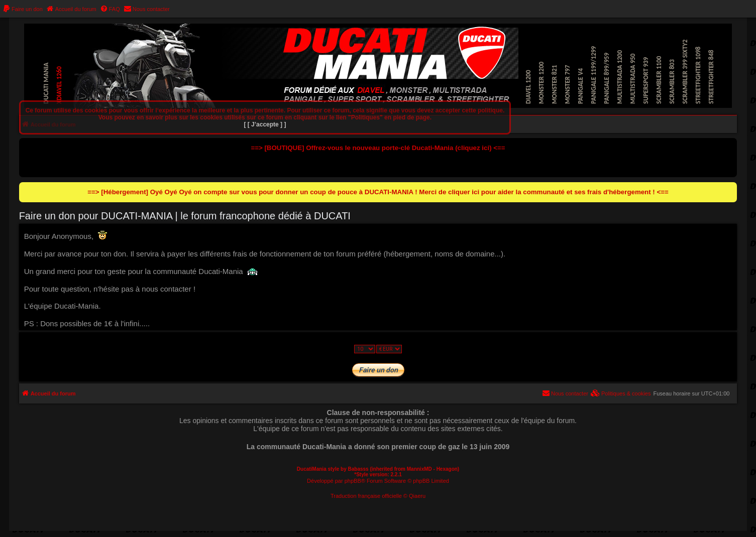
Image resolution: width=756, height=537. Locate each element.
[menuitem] (23, 9)
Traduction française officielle (366, 496)
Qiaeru (417, 496)
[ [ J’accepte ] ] (265, 124)
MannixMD (419, 469)
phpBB (353, 481)
